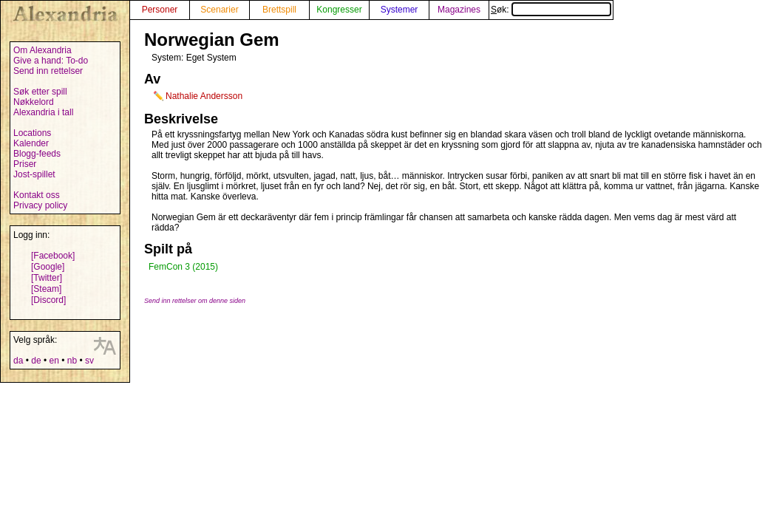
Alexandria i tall (43, 112)
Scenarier (219, 10)
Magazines (459, 10)
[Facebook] (53, 256)
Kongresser (339, 10)
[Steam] (46, 289)
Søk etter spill (40, 92)
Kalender (31, 143)
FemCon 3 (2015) (183, 267)
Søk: (551, 10)
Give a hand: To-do (51, 61)
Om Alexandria (42, 50)
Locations (32, 133)
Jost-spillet (34, 174)
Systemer (399, 10)
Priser (25, 164)
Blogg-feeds (37, 154)
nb (72, 361)
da (18, 361)
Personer (160, 10)
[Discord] (48, 300)
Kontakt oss (37, 195)
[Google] (48, 267)
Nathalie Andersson (204, 96)
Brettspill (279, 10)
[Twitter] (47, 278)
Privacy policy (40, 205)
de (36, 361)
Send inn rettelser (48, 71)
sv (89, 361)
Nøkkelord (34, 102)
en (54, 361)
